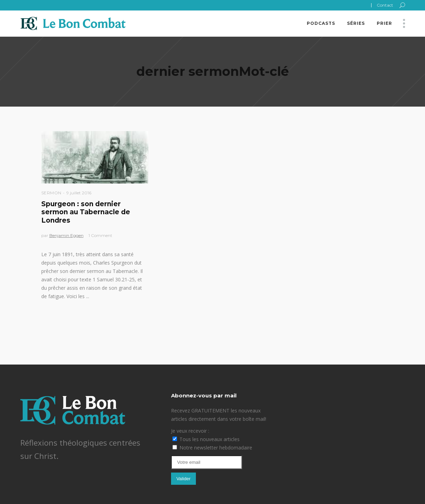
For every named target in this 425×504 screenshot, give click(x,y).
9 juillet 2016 (79, 193)
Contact (385, 5)
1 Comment (100, 235)
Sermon (51, 193)
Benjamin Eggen (66, 235)
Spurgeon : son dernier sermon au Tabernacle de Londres (86, 212)
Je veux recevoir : (190, 431)
